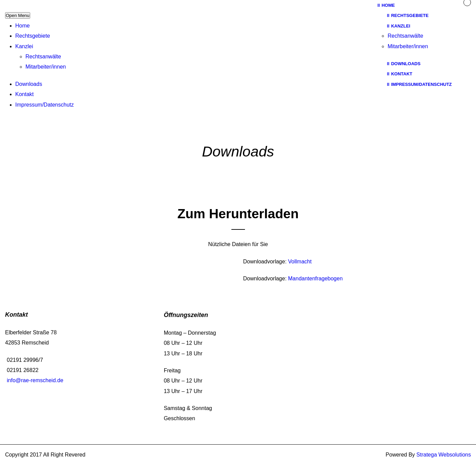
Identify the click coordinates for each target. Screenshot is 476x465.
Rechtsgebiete (33, 36)
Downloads (29, 84)
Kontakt (24, 94)
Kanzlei (24, 46)
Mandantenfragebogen (315, 278)
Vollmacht (300, 262)
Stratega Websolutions (444, 455)
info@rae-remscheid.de (35, 380)
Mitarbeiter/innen (46, 67)
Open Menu (18, 15)
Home (23, 26)
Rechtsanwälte (43, 57)
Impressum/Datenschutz (45, 105)
